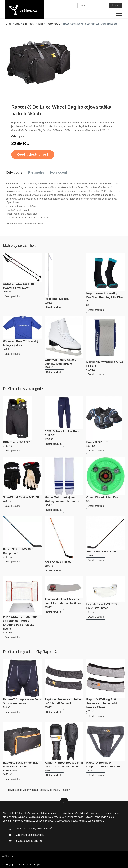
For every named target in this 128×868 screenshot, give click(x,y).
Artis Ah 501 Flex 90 (58, 562)
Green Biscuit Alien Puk (102, 497)
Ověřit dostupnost (33, 154)
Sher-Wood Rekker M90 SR (21, 497)
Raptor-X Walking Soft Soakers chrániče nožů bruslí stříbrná (102, 703)
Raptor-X (50, 652)
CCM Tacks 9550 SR (16, 442)
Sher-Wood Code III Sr (101, 551)
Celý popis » (18, 136)
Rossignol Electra (57, 299)
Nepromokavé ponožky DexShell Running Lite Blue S (105, 297)
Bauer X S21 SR (97, 442)
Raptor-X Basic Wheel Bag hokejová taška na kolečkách (21, 767)
